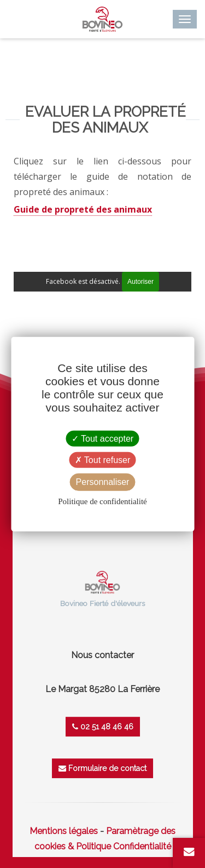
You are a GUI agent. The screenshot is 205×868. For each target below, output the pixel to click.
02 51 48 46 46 (103, 727)
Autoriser (140, 282)
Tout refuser (103, 460)
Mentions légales (64, 831)
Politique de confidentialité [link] (102, 501)
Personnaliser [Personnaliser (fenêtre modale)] (103, 482)
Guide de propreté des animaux (83, 209)
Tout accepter (102, 439)
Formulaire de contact (102, 768)
